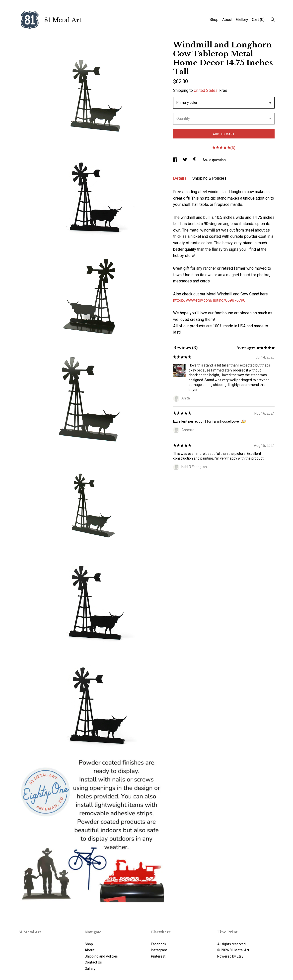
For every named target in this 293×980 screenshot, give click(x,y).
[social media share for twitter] (185, 160)
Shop (214, 20)
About (227, 20)
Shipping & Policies (209, 178)
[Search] (273, 20)
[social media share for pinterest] (195, 160)
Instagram (159, 950)
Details (180, 178)
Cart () (258, 20)
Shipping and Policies (101, 956)
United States (206, 90)
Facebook (159, 944)
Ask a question (214, 160)
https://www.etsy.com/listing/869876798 (209, 300)
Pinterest (158, 956)
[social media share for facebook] (176, 160)
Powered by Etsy (230, 956)
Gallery (242, 20)
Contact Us (93, 962)
